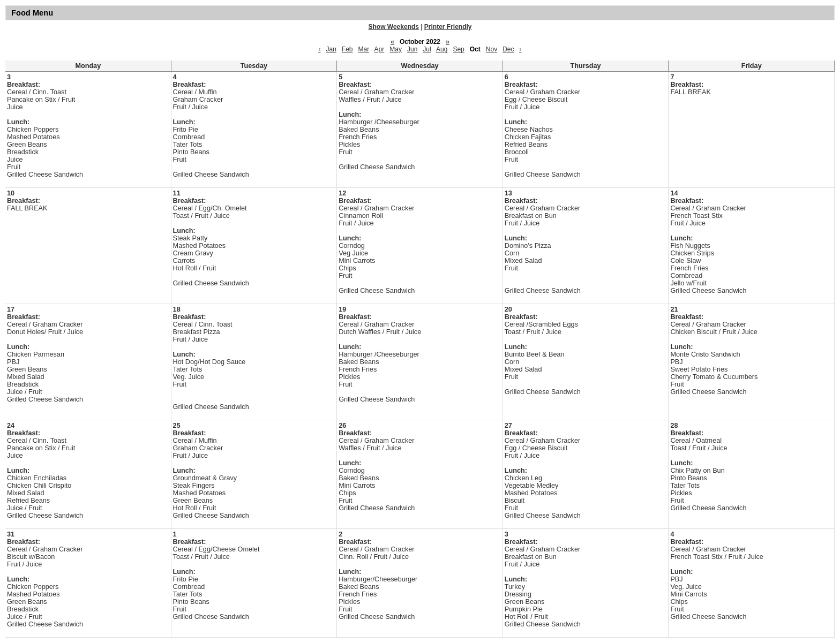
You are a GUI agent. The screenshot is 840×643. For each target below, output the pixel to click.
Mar (364, 49)
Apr (380, 49)
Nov (492, 49)
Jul (427, 49)
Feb (347, 49)
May (396, 49)
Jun (412, 49)
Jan (331, 49)
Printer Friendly (448, 27)
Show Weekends (394, 27)
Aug (442, 49)
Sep (458, 49)
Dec (508, 49)
